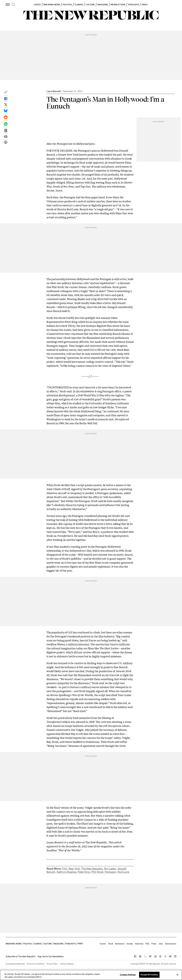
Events (103, 944)
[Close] (177, 975)
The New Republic (92, 869)
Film (65, 869)
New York (74, 869)
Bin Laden (110, 869)
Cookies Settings (67, 964)
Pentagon (110, 872)
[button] (6, 93)
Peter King (84, 872)
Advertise (139, 944)
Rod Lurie (123, 872)
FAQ (147, 944)
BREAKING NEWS (52, 5)
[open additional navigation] (8, 4)
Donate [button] (130, 944)
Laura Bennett (54, 91)
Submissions (171, 944)
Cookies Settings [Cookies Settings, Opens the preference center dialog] (128, 975)
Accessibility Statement (15, 964)
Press (154, 944)
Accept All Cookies (149, 975)
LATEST (37, 5)
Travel (111, 944)
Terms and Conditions (36, 964)
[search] (13, 5)
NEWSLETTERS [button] (118, 5)
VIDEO (145, 5)
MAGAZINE (103, 5)
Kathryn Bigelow (66, 872)
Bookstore (120, 944)
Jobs (161, 944)
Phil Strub (97, 872)
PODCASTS (133, 5)
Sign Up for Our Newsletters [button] (51, 956)
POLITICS (67, 5)
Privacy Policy (52, 964)
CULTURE (90, 5)
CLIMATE (79, 5)
